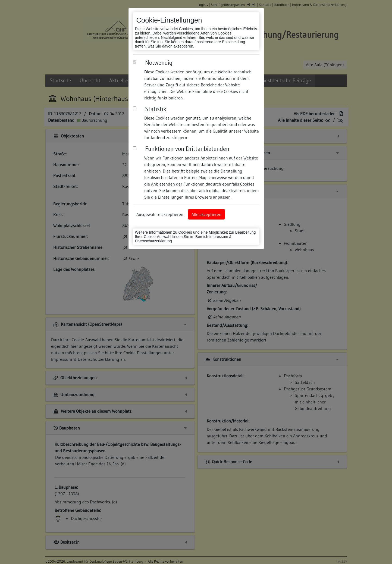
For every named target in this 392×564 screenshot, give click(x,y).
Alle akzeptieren (206, 214)
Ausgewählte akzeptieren (160, 214)
